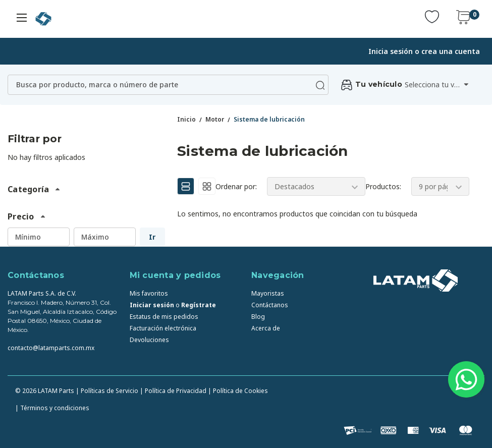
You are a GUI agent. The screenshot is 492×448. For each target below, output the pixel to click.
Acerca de (266, 328)
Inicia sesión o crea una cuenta (424, 51)
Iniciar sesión (152, 305)
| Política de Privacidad (173, 391)
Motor (215, 119)
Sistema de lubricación (269, 119)
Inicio (186, 119)
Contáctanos (270, 305)
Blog (258, 317)
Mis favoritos (149, 293)
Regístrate (199, 305)
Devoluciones (149, 340)
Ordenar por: (236, 186)
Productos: (383, 186)
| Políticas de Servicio (107, 391)
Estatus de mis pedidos (164, 317)
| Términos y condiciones (52, 408)
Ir (152, 237)
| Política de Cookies (238, 391)
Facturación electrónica (163, 328)
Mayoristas (268, 293)
